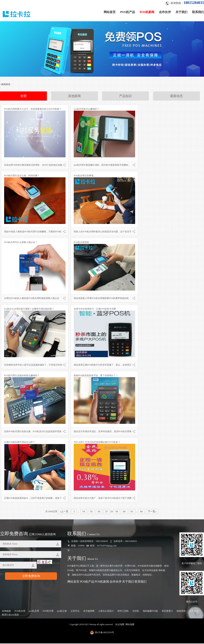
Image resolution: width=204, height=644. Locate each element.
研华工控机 (123, 612)
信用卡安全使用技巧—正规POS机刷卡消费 (95, 309)
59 (117, 512)
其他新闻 (74, 97)
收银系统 (181, 612)
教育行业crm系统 (10, 615)
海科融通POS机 (150, 612)
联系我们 (198, 12)
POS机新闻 (147, 12)
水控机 (136, 612)
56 (99, 512)
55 (91, 512)
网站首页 (110, 12)
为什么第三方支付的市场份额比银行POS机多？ (97, 443)
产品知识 (125, 97)
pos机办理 (34, 612)
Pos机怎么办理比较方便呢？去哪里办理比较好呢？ (29, 309)
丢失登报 (194, 612)
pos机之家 (62, 612)
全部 (23, 97)
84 (141, 512)
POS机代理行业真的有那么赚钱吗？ (22, 376)
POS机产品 (128, 12)
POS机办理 (20, 612)
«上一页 (64, 512)
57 (107, 512)
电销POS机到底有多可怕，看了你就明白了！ (96, 376)
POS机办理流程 (81, 243)
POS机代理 (48, 612)
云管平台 (75, 612)
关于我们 (181, 12)
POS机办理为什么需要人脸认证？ (21, 243)
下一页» (152, 512)
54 (84, 512)
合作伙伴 (165, 12)
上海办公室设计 (106, 612)
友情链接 (6, 612)
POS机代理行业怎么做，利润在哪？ (22, 176)
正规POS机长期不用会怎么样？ (20, 443)
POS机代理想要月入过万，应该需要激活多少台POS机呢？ (33, 110)
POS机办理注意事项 (84, 176)
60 (124, 512)
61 (132, 512)
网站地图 (130, 625)
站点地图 (120, 625)
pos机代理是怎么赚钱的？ (86, 110)
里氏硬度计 (167, 612)
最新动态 (176, 97)
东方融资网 (89, 612)
